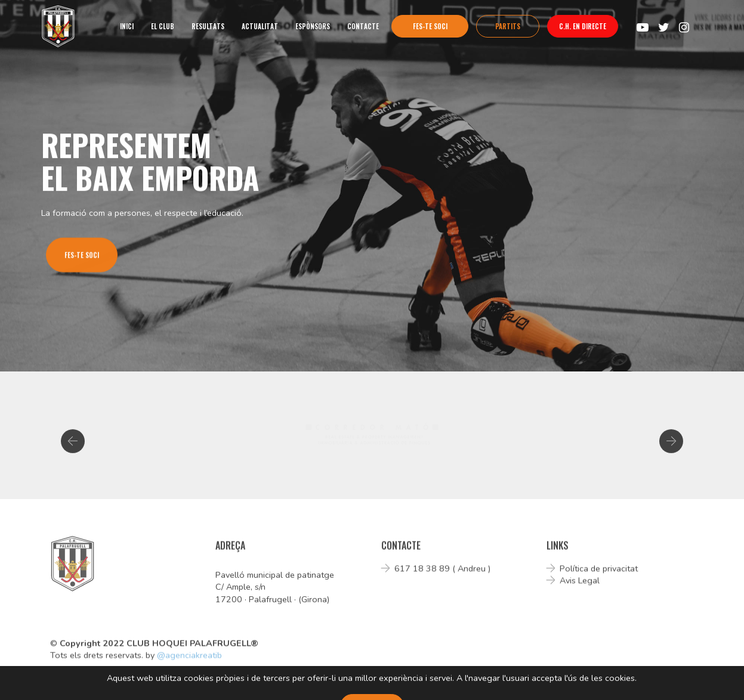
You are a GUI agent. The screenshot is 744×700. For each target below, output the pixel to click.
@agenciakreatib (189, 659)
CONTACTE (363, 26)
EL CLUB (163, 26)
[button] (73, 445)
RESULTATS (208, 26)
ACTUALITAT (260, 26)
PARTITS (508, 26)
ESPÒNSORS (313, 26)
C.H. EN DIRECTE (583, 26)
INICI (127, 26)
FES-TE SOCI (430, 26)
